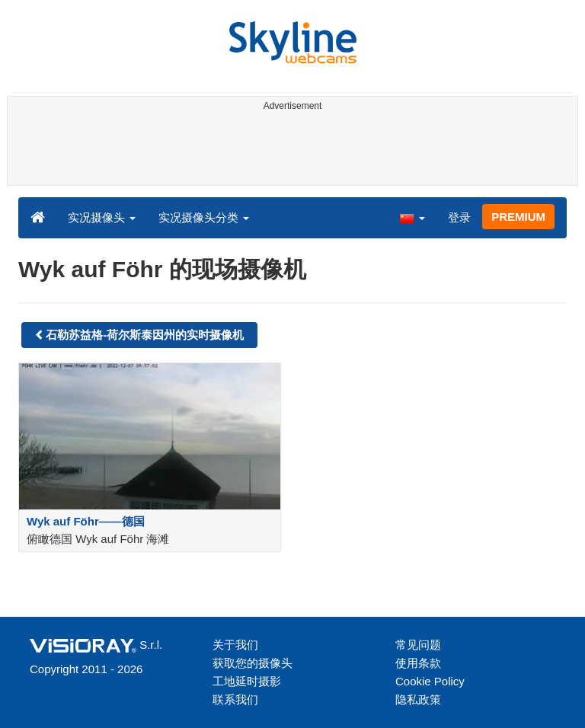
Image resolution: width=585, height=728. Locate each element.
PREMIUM (518, 217)
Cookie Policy (430, 681)
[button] (412, 217)
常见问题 (418, 645)
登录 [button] (459, 217)
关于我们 (235, 645)
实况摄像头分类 (204, 217)
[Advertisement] (290, 151)
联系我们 (235, 699)
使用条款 (418, 663)
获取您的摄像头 (253, 663)
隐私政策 (418, 699)
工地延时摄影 (247, 681)
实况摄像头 (102, 217)
